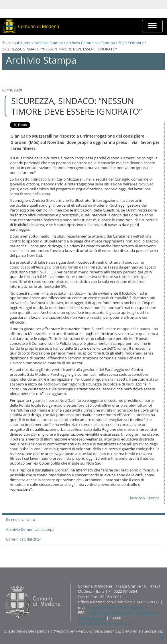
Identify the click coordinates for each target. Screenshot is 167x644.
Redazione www (92, 618)
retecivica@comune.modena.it (104, 623)
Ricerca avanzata (20, 520)
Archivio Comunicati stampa (30, 529)
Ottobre (137, 43)
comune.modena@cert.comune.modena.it (123, 612)
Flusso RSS (136, 498)
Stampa (154, 498)
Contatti (4, 583)
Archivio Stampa (49, 43)
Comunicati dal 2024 (24, 539)
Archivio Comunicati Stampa (91, 43)
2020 (122, 43)
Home (26, 43)
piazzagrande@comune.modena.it (117, 607)
